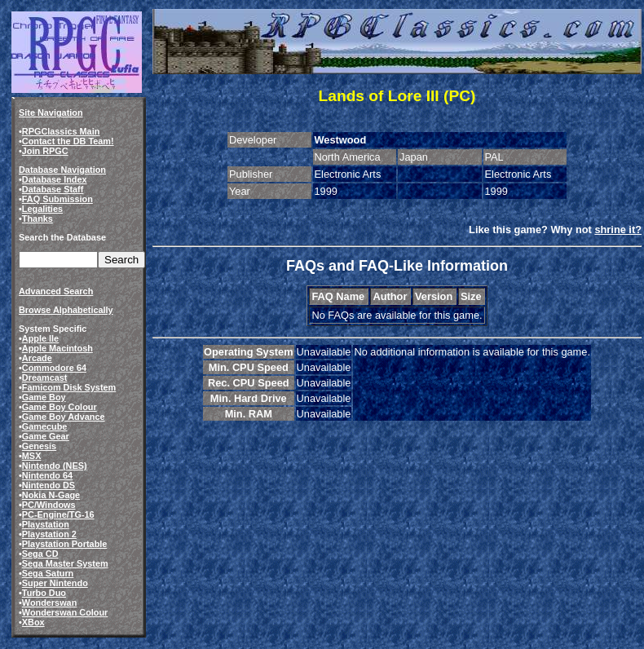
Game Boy (44, 397)
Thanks (37, 219)
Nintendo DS (49, 485)
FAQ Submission (57, 199)
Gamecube (45, 426)
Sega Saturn (48, 573)
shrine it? (618, 230)
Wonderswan (49, 603)
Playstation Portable (65, 544)
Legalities (42, 209)
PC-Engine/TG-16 (58, 514)
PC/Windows (49, 505)
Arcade (37, 358)
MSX (32, 456)
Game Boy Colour (60, 407)
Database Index (55, 179)
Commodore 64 (54, 368)
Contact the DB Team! (68, 141)
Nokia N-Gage (51, 495)
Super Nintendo (55, 583)
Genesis (39, 446)
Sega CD (40, 554)
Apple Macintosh (57, 348)
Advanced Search (56, 291)
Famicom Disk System (69, 387)
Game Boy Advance (64, 417)
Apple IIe (40, 338)
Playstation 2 (49, 534)
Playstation (46, 524)
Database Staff (53, 189)
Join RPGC (45, 151)
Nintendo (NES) (55, 466)
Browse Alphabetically (66, 310)
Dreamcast (45, 377)
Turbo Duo (44, 593)
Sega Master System (65, 563)
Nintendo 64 (47, 475)
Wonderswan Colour (65, 612)
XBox (33, 622)
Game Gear (46, 436)
